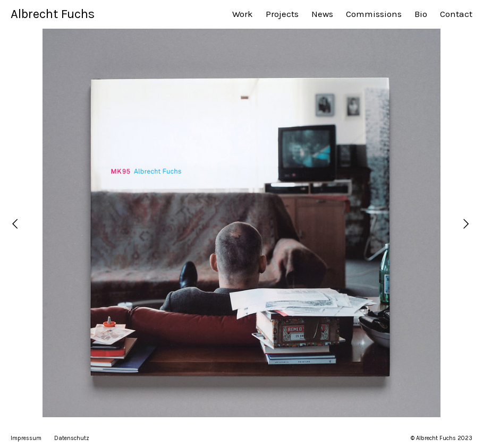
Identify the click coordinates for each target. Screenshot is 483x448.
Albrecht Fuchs (53, 14)
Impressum (26, 438)
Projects (282, 14)
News (322, 14)
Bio (421, 14)
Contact (456, 14)
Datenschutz (72, 438)
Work (243, 14)
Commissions (374, 14)
